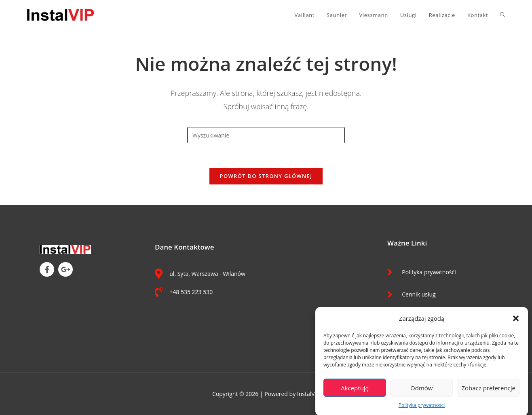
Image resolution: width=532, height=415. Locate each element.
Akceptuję (355, 390)
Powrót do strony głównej (266, 176)
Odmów (421, 390)
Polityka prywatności (422, 407)
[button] (516, 321)
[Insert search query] (266, 135)
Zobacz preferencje (488, 390)
